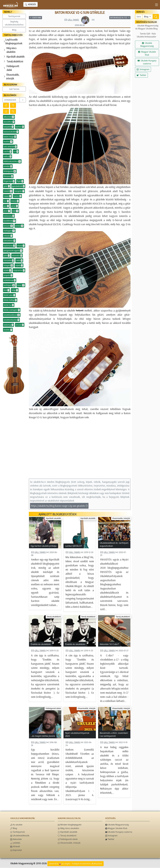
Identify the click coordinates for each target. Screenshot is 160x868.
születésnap (10, 280)
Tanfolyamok (14, 16)
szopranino (19, 270)
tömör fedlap (10, 300)
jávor (7, 211)
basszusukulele (11, 132)
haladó (8, 191)
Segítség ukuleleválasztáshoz (14, 23)
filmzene (8, 176)
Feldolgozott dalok (13, 68)
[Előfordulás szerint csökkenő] (6, 111)
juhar (14, 206)
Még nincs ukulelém (11, 50)
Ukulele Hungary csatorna (147, 62)
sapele (19, 265)
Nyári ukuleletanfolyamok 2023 (77, 735)
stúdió (7, 270)
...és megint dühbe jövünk (43, 736)
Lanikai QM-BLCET (74, 546)
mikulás (8, 236)
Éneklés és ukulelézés (41, 644)
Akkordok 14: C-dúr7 (109, 644)
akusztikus (9, 122)
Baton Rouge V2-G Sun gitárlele (80, 13)
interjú (15, 201)
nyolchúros (9, 246)
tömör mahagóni (12, 310)
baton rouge (10, 137)
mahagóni (9, 231)
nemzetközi (9, 241)
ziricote (20, 325)
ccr (16, 151)
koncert (8, 226)
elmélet (8, 166)
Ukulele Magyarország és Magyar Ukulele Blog (147, 27)
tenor (21, 285)
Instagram (143, 69)
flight (20, 181)
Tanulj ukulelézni (15, 61)
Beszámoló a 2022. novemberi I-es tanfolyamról (114, 735)
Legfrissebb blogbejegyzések (14, 41)
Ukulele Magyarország (147, 45)
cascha (7, 151)
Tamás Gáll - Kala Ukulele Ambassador (146, 35)
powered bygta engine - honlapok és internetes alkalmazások (75, 864)
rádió (19, 260)
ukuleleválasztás (11, 320)
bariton (20, 127)
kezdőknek (9, 221)
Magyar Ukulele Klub (147, 53)
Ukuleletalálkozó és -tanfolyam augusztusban (114, 545)
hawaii (7, 196)
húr (6, 201)
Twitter (141, 75)
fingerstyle (9, 181)
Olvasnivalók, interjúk (13, 76)
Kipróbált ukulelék (16, 56)
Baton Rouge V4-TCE (120, 18)
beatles (8, 142)
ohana (21, 246)
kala (15, 211)
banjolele (8, 127)
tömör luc (9, 305)
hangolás (19, 191)
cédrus (7, 156)
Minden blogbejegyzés (70, 825)
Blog (14, 30)
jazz (6, 206)
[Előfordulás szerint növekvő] (13, 111)
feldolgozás (10, 171)
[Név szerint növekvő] (13, 105)
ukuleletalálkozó (12, 315)
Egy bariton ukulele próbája (44, 546)
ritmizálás (9, 260)
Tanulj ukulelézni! (54, 617)
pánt (7, 256)
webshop (8, 325)
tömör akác (9, 295)
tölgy (15, 290)
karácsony (9, 216)
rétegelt (8, 265)
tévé (6, 290)
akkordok (9, 117)
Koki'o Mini (35, 18)
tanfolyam (9, 285)
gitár (7, 186)
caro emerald (10, 147)
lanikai (19, 226)
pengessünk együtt (13, 251)
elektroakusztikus (12, 161)
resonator (17, 256)
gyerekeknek (18, 186)
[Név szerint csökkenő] (6, 105)
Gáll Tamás (14, 89)
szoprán (8, 275)
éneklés (8, 330)
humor (17, 196)
